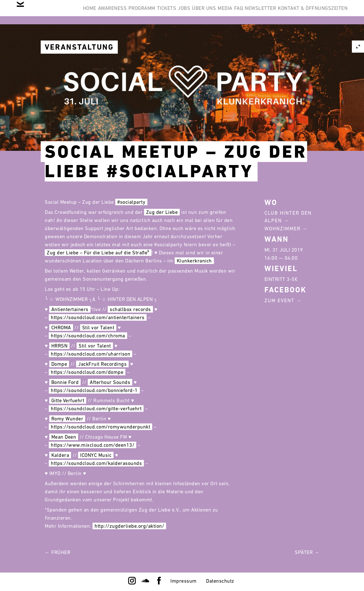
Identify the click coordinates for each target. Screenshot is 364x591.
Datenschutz (220, 581)
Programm (163, 12)
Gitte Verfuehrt (68, 400)
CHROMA (61, 328)
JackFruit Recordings (102, 364)
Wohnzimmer (282, 229)
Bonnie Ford (65, 382)
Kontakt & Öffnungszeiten (309, 36)
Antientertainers (70, 309)
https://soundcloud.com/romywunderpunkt (100, 427)
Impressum (184, 581)
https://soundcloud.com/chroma (88, 336)
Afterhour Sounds (110, 382)
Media (277, 12)
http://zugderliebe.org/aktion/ (129, 526)
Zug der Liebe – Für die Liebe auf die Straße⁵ (98, 253)
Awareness (126, 12)
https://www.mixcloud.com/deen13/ (93, 445)
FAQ (299, 12)
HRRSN (60, 346)
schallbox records (130, 309)
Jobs (221, 12)
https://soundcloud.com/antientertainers (98, 317)
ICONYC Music (96, 455)
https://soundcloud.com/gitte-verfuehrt (96, 409)
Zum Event (279, 300)
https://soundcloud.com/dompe (87, 372)
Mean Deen (64, 437)
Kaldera (60, 455)
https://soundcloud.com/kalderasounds (96, 463)
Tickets (196, 12)
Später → (307, 552)
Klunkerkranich (194, 261)
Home (95, 12)
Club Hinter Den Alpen (288, 217)
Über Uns (249, 12)
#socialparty (131, 202)
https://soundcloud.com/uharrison (90, 354)
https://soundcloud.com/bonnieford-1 (94, 390)
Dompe (59, 364)
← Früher (58, 552)
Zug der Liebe (162, 212)
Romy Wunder (67, 419)
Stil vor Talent (98, 328)
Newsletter (328, 12)
